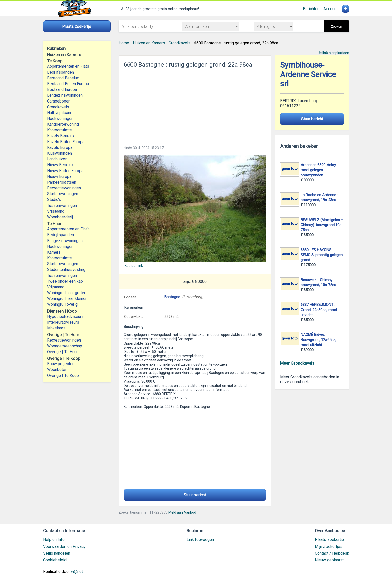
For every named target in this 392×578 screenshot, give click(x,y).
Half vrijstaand (60, 113)
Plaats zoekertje (329, 540)
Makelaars (56, 328)
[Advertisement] (195, 105)
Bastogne (172, 297)
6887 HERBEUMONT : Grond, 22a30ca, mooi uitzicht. (319, 310)
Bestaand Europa (62, 90)
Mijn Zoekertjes (329, 546)
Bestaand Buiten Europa (68, 84)
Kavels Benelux (61, 136)
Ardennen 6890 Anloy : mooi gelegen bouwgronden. (319, 170)
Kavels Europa (60, 147)
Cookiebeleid (55, 560)
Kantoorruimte (59, 130)
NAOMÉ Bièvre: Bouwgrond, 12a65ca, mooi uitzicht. (318, 340)
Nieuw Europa (59, 176)
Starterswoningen (63, 194)
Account (331, 9)
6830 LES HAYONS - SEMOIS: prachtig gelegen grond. (322, 255)
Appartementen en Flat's (68, 229)
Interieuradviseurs (63, 322)
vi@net (77, 572)
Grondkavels (58, 107)
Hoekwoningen (60, 118)
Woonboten (57, 370)
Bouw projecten (61, 364)
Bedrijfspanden (60, 72)
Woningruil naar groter (66, 293)
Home (124, 43)
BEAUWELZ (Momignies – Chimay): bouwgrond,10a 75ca (322, 225)
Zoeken (336, 27)
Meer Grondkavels (297, 363)
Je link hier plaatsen (333, 53)
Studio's (54, 200)
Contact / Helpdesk (332, 553)
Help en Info (54, 540)
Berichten (311, 9)
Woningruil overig (62, 304)
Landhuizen (57, 159)
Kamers (54, 252)
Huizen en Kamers (149, 43)
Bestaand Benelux (63, 78)
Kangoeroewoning (63, 124)
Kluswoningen (59, 153)
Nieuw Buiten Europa (65, 171)
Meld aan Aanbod (182, 512)
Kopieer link (134, 266)
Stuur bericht (195, 495)
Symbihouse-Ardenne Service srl (308, 74)
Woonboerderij (60, 217)
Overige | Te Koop (63, 375)
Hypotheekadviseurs (65, 316)
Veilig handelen (57, 553)
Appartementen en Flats (68, 66)
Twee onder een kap (65, 281)
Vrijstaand (56, 211)
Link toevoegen (200, 540)
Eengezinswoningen (65, 95)
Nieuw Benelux (60, 165)
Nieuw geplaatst (329, 560)
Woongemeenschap (65, 346)
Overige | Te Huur (62, 352)
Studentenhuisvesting (66, 270)
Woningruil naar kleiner (67, 299)
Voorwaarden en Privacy (64, 546)
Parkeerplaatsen (62, 182)
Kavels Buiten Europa (66, 142)
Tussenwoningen (62, 205)
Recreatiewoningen (64, 188)
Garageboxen (59, 101)
